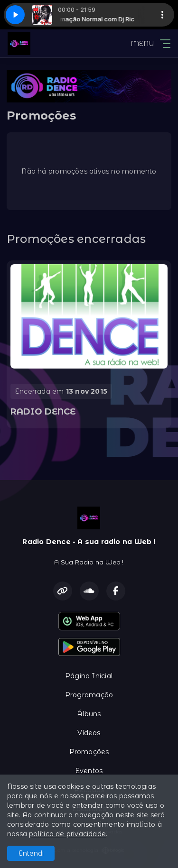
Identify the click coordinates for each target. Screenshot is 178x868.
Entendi (31, 853)
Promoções (89, 752)
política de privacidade (67, 834)
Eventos (89, 771)
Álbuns (89, 714)
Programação (89, 695)
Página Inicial (89, 676)
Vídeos (89, 733)
